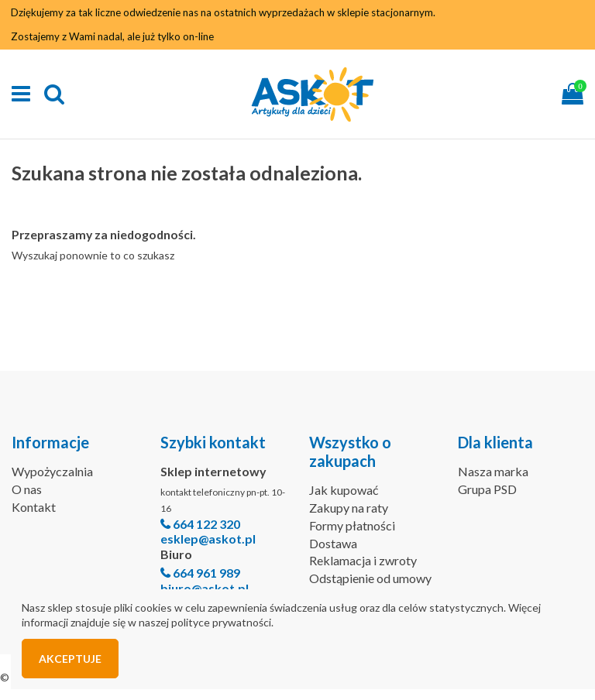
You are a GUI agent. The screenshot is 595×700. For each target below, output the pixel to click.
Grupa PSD (487, 489)
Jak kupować (344, 490)
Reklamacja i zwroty (363, 560)
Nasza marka (493, 471)
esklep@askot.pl (208, 539)
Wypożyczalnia (52, 471)
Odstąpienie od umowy (370, 578)
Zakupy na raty (349, 508)
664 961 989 (206, 573)
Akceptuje (70, 659)
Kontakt (34, 507)
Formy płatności (352, 525)
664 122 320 (206, 524)
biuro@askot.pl (205, 588)
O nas (27, 489)
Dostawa (333, 543)
